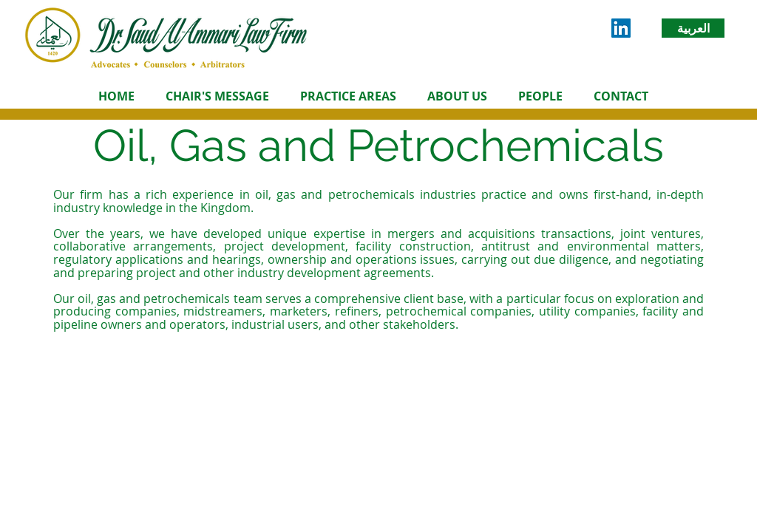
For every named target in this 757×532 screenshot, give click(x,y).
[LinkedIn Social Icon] (621, 28)
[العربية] (693, 28)
